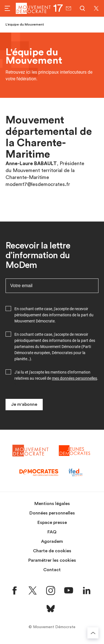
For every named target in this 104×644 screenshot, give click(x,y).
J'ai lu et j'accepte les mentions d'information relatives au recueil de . (56, 375)
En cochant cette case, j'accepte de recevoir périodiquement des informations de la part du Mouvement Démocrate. (54, 315)
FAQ (52, 532)
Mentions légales (52, 504)
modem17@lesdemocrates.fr (38, 184)
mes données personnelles (74, 378)
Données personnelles (52, 513)
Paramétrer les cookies (52, 560)
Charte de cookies (52, 551)
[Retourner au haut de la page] (93, 633)
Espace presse (52, 523)
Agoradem (52, 541)
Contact (52, 570)
